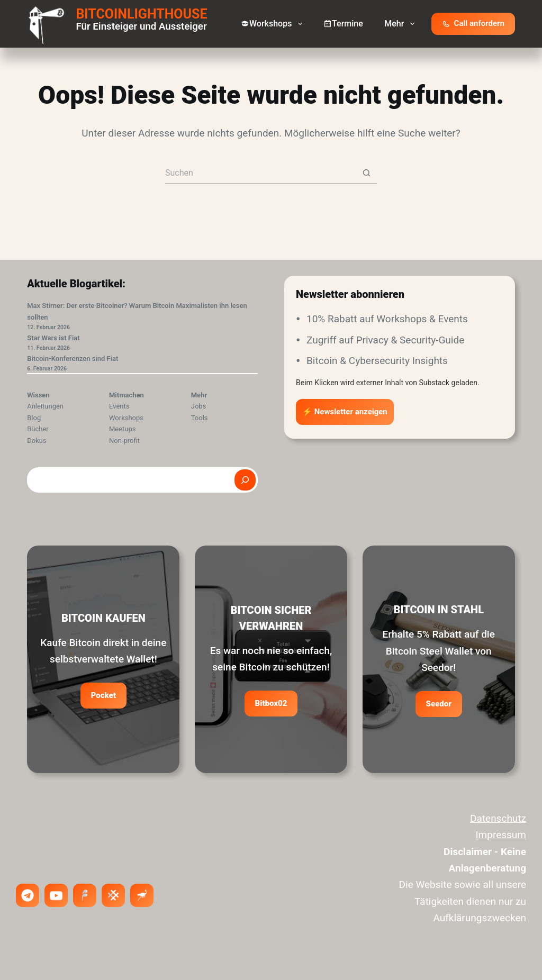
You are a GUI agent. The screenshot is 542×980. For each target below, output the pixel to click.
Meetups (123, 429)
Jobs (199, 406)
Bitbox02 (271, 703)
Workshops (274, 24)
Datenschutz (498, 818)
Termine (343, 24)
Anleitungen (45, 406)
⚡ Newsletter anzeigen (345, 412)
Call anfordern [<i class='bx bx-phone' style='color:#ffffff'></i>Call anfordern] (473, 23)
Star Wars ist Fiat (53, 338)
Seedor (439, 704)
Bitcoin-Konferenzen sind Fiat (73, 359)
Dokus (37, 441)
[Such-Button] (366, 173)
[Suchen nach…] (260, 173)
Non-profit (124, 441)
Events (119, 406)
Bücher (38, 429)
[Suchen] (245, 480)
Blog (34, 418)
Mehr (401, 24)
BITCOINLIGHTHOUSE (141, 14)
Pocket (103, 695)
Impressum (501, 835)
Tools (200, 418)
